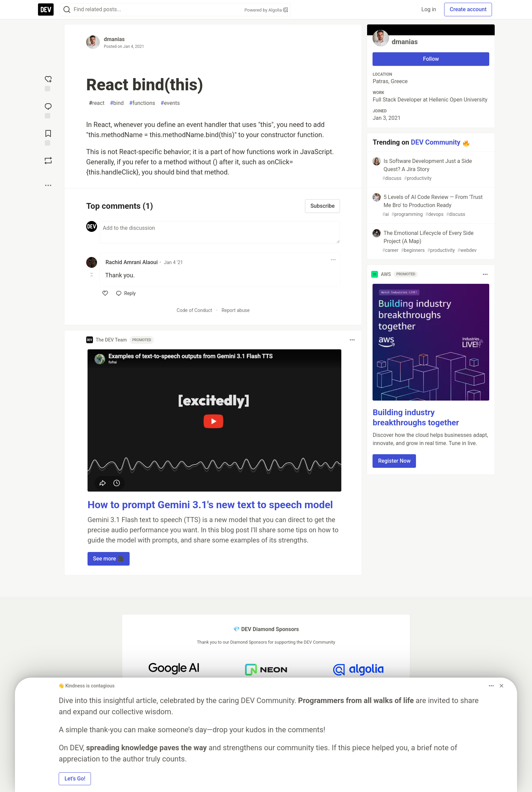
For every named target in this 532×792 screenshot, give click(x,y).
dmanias (114, 39)
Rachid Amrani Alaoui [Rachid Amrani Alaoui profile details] (132, 262)
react (97, 103)
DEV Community (436, 142)
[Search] (67, 10)
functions (142, 103)
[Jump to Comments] (48, 110)
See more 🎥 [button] (109, 559)
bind (117, 103)
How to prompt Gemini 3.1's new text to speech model (210, 505)
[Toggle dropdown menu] (333, 260)
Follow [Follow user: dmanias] (431, 59)
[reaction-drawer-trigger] (48, 83)
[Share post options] (48, 185)
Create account (468, 9)
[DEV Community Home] (46, 10)
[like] (105, 293)
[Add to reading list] (48, 137)
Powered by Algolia (266, 10)
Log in (429, 9)
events (170, 103)
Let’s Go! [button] (75, 779)
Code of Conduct (195, 310)
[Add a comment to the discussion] (220, 232)
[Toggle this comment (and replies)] (92, 275)
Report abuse (236, 310)
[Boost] (48, 161)
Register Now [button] (394, 461)
